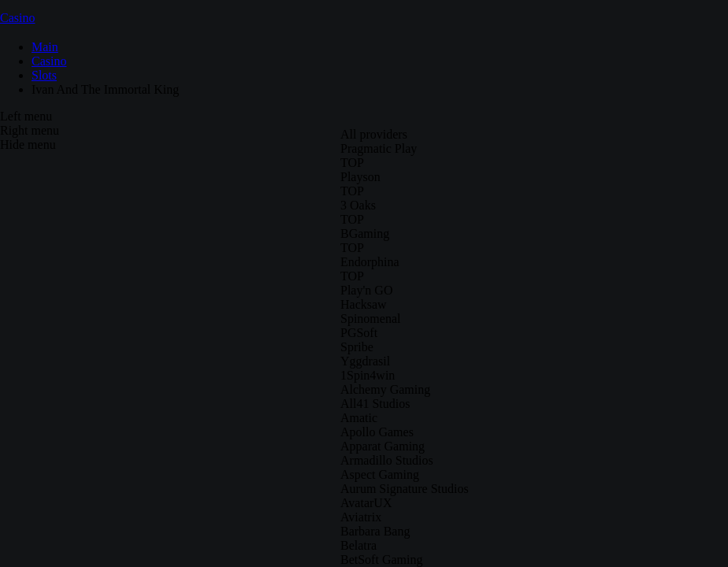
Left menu (26, 116)
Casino (17, 18)
